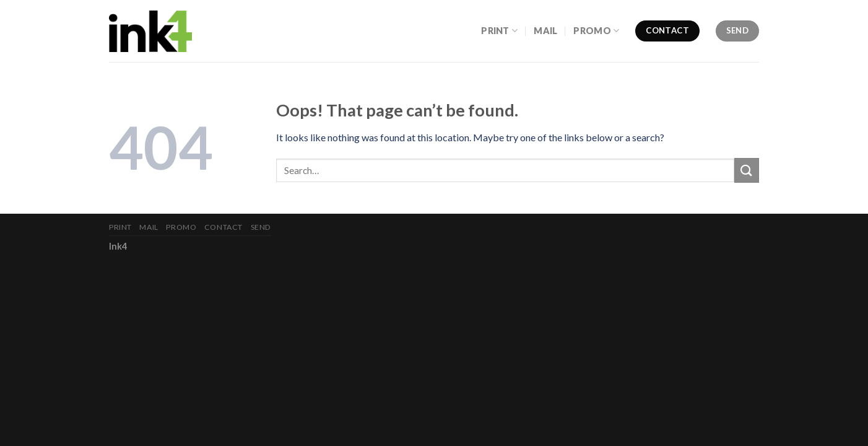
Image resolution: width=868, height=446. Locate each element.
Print (499, 31)
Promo (596, 31)
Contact (224, 227)
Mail (545, 31)
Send (261, 227)
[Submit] (747, 170)
